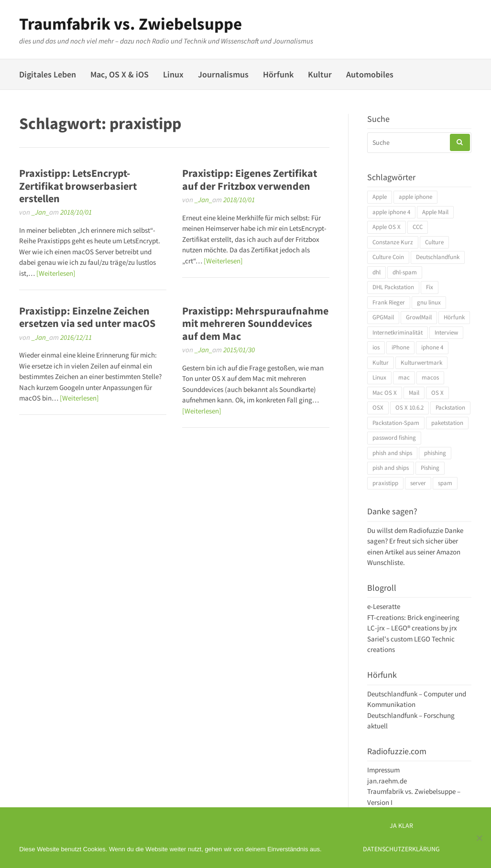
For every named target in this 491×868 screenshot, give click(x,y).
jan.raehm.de (387, 781)
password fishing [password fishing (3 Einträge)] (394, 438)
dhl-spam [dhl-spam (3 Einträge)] (405, 272)
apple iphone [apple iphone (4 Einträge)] (415, 197)
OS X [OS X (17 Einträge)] (437, 393)
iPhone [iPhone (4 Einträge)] (400, 347)
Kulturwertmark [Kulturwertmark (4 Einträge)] (421, 363)
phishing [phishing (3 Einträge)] (435, 453)
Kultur (320, 74)
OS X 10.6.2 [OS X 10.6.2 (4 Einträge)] (409, 407)
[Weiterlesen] (56, 273)
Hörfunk (278, 74)
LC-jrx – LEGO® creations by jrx (412, 628)
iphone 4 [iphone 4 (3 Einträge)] (432, 347)
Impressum (383, 770)
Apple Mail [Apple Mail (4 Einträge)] (435, 212)
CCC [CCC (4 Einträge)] (418, 227)
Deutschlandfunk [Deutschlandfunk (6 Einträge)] (438, 257)
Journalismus (223, 74)
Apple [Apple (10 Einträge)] (380, 197)
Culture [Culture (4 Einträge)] (434, 242)
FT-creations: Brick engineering (413, 617)
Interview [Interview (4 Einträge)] (446, 332)
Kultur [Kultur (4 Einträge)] (381, 363)
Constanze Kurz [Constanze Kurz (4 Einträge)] (393, 242)
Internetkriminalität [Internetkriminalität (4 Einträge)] (398, 332)
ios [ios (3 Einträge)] (376, 347)
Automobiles (370, 74)
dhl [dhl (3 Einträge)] (376, 272)
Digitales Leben (48, 74)
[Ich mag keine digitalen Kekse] (479, 838)
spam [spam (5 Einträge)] (445, 483)
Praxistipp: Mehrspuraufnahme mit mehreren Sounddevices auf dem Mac (255, 323)
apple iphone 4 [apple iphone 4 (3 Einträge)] (391, 212)
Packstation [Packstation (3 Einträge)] (450, 407)
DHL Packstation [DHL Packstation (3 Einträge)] (393, 287)
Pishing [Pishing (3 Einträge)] (430, 468)
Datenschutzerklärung (401, 849)
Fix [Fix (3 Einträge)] (430, 287)
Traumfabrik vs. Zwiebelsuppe (131, 24)
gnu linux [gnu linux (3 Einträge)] (429, 302)
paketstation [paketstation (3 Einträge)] (447, 423)
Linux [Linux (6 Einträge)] (379, 377)
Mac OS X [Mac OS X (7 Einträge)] (385, 393)
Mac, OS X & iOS (120, 74)
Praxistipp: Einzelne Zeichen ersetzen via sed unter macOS (87, 317)
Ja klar (401, 826)
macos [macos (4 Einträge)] (430, 377)
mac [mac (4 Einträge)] (404, 377)
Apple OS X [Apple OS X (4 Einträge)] (387, 227)
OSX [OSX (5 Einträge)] (378, 407)
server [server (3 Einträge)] (418, 483)
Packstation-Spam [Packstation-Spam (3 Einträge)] (396, 423)
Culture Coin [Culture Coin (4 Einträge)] (388, 257)
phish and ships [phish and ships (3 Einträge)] (392, 453)
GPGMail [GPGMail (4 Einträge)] (383, 317)
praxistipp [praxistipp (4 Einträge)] (385, 483)
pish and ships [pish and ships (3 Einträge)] (391, 468)
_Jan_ (40, 212)
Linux (173, 74)
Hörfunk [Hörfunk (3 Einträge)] (454, 317)
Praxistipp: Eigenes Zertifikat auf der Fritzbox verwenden (250, 179)
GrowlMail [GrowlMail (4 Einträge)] (419, 317)
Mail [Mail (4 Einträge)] (414, 393)
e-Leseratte (384, 606)
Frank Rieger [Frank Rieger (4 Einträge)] (389, 302)
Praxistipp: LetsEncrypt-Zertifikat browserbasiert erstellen (78, 186)
